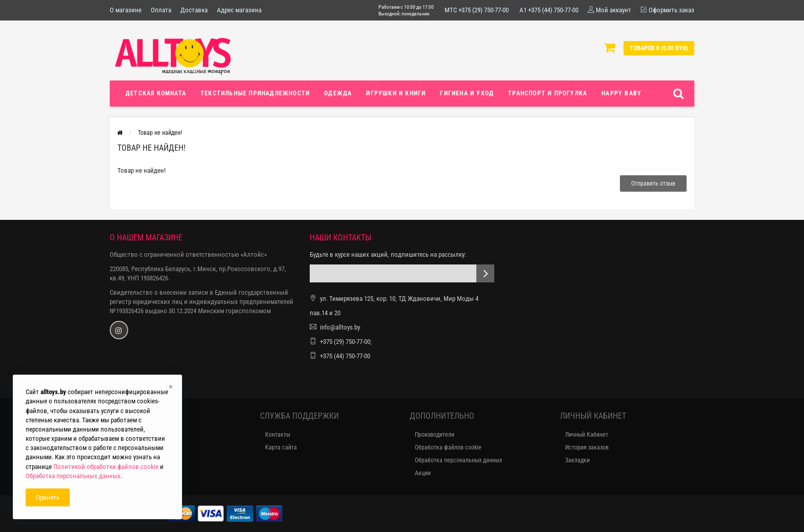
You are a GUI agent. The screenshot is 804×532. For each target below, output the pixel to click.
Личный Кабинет (587, 435)
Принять (48, 497)
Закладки (577, 460)
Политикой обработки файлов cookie (106, 467)
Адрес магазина (239, 10)
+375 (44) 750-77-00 (345, 356)
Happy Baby (621, 93)
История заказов (587, 447)
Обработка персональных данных (458, 460)
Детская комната (156, 93)
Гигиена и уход (467, 93)
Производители (435, 435)
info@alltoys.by (340, 327)
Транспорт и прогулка (548, 93)
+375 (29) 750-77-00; (346, 342)
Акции (423, 473)
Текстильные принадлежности (255, 93)
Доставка (194, 10)
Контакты (278, 435)
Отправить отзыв (653, 183)
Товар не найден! (160, 133)
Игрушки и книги (396, 93)
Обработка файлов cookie (448, 447)
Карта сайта (281, 447)
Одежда (338, 93)
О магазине (126, 10)
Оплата (161, 10)
